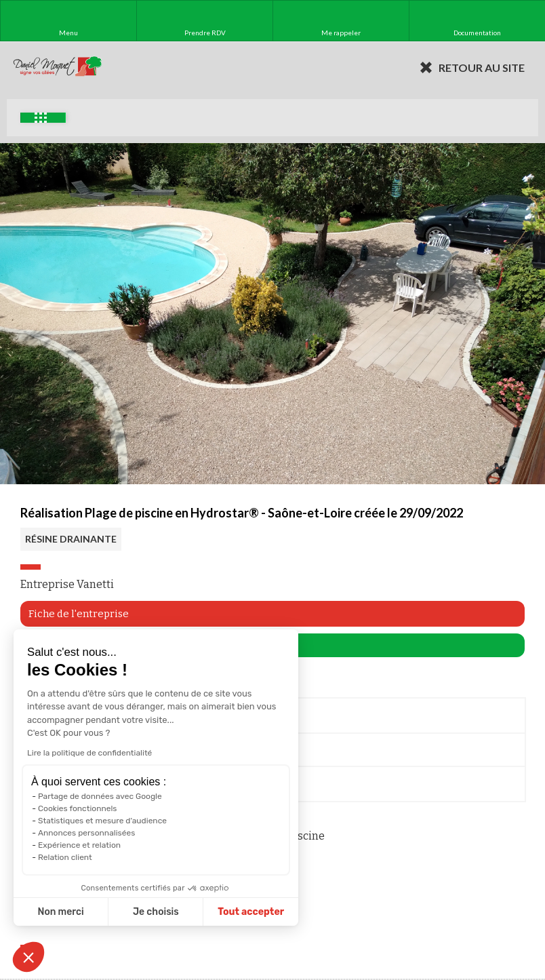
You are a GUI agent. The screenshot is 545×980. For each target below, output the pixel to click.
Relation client (65, 857)
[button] (28, 957)
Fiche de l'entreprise (79, 614)
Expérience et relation (79, 845)
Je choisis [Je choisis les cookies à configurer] (156, 912)
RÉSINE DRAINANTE (71, 539)
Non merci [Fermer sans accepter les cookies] (60, 912)
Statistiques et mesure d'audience (102, 821)
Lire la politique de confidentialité (89, 753)
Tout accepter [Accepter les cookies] (251, 912)
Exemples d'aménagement (41, 118)
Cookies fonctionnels (78, 808)
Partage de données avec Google (100, 796)
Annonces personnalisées (86, 833)
